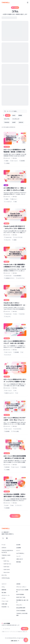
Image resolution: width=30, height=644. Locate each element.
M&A (12, 505)
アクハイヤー (19, 505)
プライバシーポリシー (21, 587)
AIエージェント (14, 161)
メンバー (18, 550)
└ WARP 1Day (6, 561)
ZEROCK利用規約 (21, 611)
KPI (15, 390)
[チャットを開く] (26, 640)
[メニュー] (28, 3)
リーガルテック (8, 202)
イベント (4, 598)
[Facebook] (7, 538)
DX (22, 352)
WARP (14, 122)
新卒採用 (7, 467)
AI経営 (6, 161)
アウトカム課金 (15, 431)
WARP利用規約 (20, 594)
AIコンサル (7, 119)
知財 (15, 202)
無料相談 (19, 562)
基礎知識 (4, 590)
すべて (8, 115)
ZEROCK (21, 122)
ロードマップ (7, 355)
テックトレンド (16, 119)
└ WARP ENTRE (6, 569)
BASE (14, 115)
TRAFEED (7, 122)
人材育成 (7, 163)
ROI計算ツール (5, 607)
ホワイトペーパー (6, 595)
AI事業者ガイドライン (9, 278)
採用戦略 (7, 508)
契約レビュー (14, 199)
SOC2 (15, 314)
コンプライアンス (20, 278)
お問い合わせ (20, 559)
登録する (25, 629)
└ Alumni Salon (6, 572)
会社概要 (19, 548)
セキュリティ (7, 240)
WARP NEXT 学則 (21, 597)
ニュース (18, 556)
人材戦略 (7, 470)
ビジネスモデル (17, 429)
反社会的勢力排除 (21, 608)
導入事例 (4, 593)
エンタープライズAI (18, 237)
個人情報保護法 (17, 276)
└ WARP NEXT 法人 (7, 564)
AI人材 (6, 505)
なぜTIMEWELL (20, 553)
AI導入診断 (4, 604)
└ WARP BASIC (6, 567)
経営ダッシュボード (9, 393)
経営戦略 (22, 161)
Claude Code (8, 237)
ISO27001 (22, 314)
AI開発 (14, 240)
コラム (3, 587)
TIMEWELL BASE (6, 555)
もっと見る (15, 516)
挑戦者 (20, 115)
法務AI (6, 199)
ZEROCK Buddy (6, 578)
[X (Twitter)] (3, 538)
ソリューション (5, 601)
